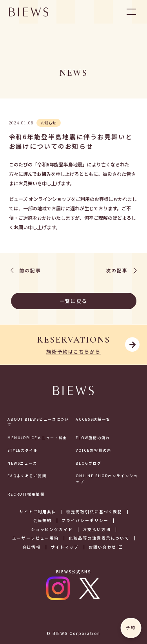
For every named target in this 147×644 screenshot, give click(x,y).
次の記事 (122, 271)
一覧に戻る (53, 301)
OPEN (131, 12)
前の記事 (25, 271)
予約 (131, 628)
